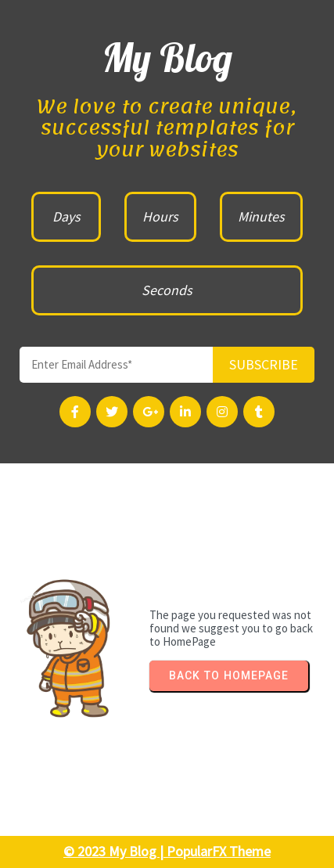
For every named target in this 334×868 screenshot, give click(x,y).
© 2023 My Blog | (115, 851)
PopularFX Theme (219, 851)
